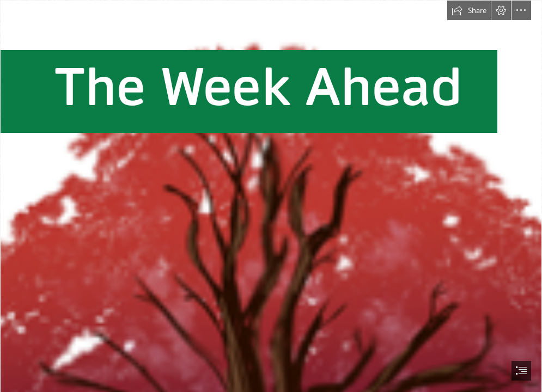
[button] (469, 10)
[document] (271, 196)
